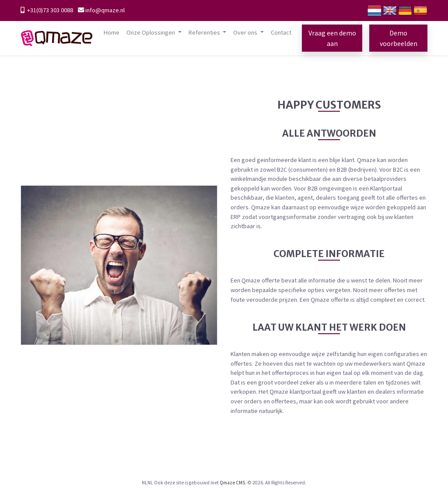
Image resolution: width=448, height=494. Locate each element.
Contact (281, 32)
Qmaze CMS (232, 483)
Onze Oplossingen (151, 32)
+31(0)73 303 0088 (49, 10)
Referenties (205, 32)
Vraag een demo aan (332, 38)
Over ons (246, 32)
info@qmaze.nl (105, 10)
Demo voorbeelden (399, 38)
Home (112, 32)
